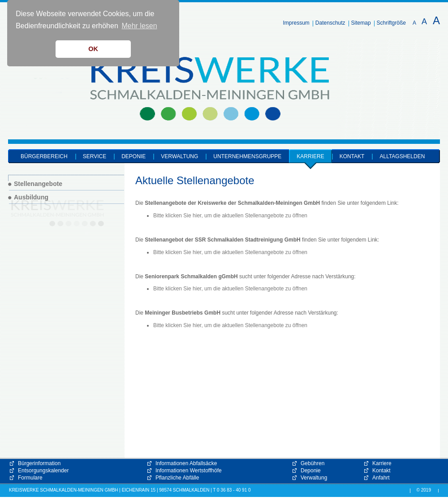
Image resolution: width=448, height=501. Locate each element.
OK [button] (93, 49)
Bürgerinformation (39, 463)
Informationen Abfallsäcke (186, 463)
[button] (349, 421)
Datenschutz (330, 23)
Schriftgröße (391, 23)
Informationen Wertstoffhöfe (189, 471)
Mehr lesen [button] (139, 26)
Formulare (30, 478)
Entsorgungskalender (43, 471)
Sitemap (361, 23)
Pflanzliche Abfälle (177, 478)
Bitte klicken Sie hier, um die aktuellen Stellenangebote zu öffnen (230, 216)
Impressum (296, 23)
